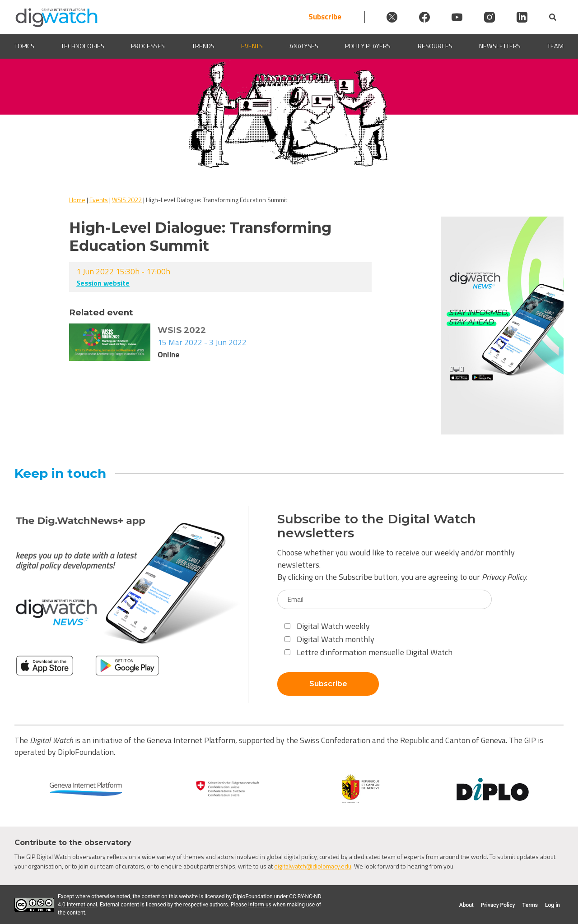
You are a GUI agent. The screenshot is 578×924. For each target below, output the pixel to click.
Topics (24, 46)
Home (77, 200)
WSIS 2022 (127, 200)
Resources (435, 46)
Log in (552, 905)
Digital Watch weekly (327, 626)
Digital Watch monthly (329, 639)
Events (252, 46)
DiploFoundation (253, 896)
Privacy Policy (504, 577)
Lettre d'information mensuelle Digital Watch (368, 652)
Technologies (83, 46)
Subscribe (325, 17)
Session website (103, 283)
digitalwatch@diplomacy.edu (313, 866)
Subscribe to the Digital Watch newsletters (377, 526)
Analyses (304, 46)
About (466, 905)
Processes (148, 46)
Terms (530, 905)
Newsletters (500, 46)
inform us (260, 905)
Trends (203, 46)
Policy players (368, 46)
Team (555, 46)
